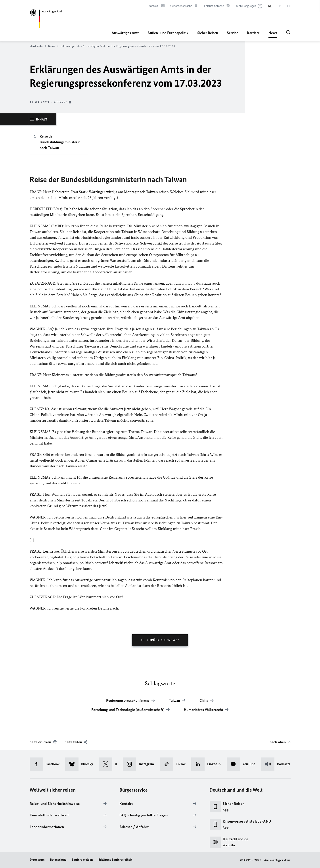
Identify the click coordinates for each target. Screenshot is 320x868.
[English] (280, 6)
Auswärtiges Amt (125, 33)
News (273, 33)
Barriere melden (82, 860)
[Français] (289, 6)
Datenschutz (58, 860)
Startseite (38, 46)
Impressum (37, 860)
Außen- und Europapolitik (168, 33)
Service (233, 33)
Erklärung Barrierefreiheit (115, 860)
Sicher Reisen (208, 33)
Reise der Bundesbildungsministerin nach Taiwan (60, 142)
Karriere (253, 33)
